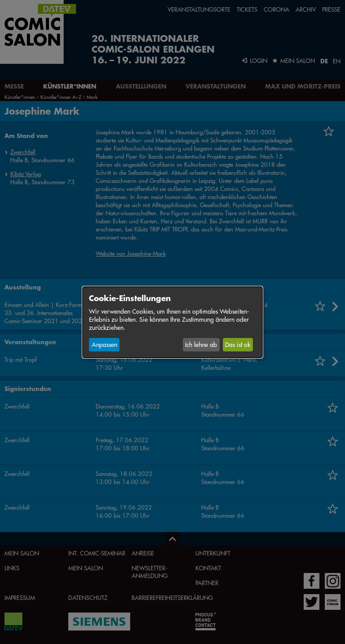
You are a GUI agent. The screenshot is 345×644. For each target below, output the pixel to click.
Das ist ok (238, 345)
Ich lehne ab (201, 345)
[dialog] (172, 322)
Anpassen (104, 345)
